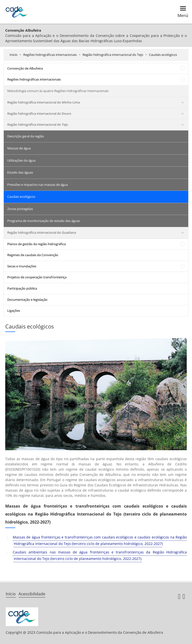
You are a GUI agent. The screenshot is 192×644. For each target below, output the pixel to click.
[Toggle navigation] (181, 12)
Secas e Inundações (22, 266)
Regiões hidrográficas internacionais (50, 55)
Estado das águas (20, 172)
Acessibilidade (32, 594)
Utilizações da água (21, 160)
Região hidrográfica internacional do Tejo (113, 55)
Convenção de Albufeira (25, 68)
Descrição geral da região (26, 136)
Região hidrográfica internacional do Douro (39, 113)
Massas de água (19, 148)
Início (11, 594)
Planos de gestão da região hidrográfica (36, 244)
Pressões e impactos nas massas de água (37, 185)
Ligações (14, 311)
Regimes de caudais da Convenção (33, 255)
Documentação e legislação (27, 300)
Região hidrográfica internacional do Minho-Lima (43, 102)
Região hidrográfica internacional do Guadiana (42, 232)
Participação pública (22, 288)
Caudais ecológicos (163, 55)
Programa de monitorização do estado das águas (44, 221)
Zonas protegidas (20, 209)
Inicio (13, 55)
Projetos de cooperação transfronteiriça (37, 277)
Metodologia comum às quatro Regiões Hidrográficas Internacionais (58, 91)
